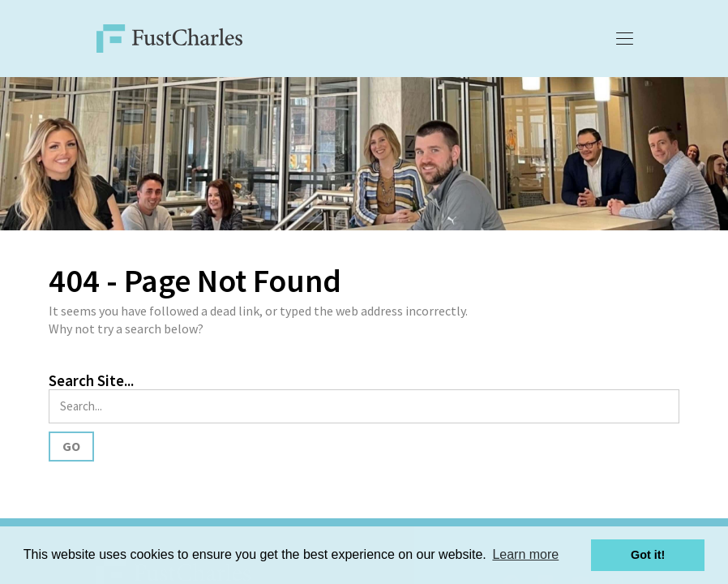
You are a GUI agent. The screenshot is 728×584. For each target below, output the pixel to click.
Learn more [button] (525, 554)
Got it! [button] (648, 555)
